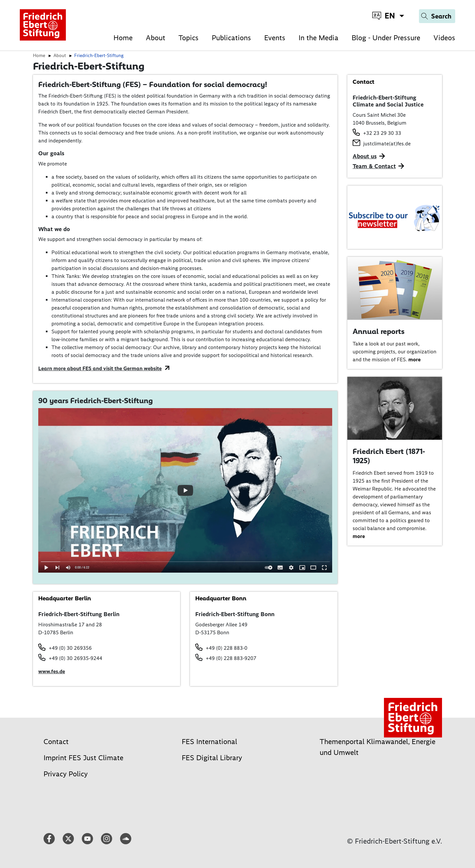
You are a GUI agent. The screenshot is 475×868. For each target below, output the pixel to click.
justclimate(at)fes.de (387, 144)
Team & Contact (374, 166)
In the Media (318, 38)
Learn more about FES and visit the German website (100, 368)
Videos (444, 38)
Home (123, 38)
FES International (209, 742)
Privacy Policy (66, 774)
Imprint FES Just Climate (83, 758)
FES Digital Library (212, 758)
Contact (56, 742)
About (156, 38)
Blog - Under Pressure (386, 38)
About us (365, 156)
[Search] (437, 16)
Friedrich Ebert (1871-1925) (389, 456)
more (414, 359)
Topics (189, 38)
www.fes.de (52, 671)
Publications (231, 38)
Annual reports (379, 331)
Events (275, 38)
